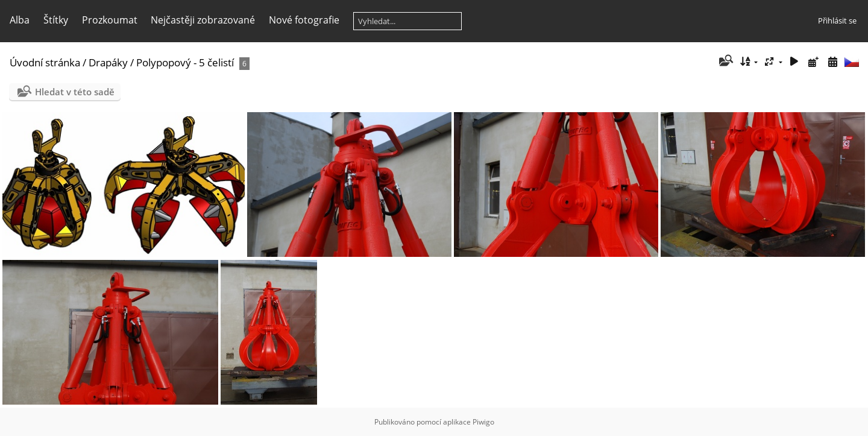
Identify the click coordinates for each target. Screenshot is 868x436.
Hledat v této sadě (75, 92)
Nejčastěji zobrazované (203, 20)
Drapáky (108, 62)
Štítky (56, 20)
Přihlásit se (837, 21)
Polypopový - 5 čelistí (185, 62)
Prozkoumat (110, 20)
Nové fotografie (304, 20)
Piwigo (483, 422)
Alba (20, 20)
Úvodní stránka (45, 62)
